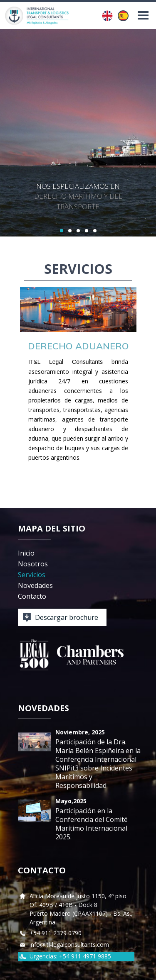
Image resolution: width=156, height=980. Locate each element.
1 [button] (62, 231)
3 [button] (78, 231)
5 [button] (95, 231)
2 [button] (70, 231)
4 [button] (87, 231)
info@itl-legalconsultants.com (69, 945)
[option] (78, 133)
